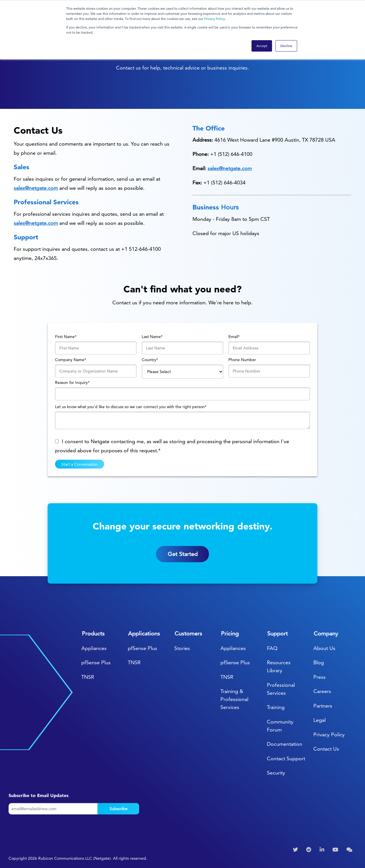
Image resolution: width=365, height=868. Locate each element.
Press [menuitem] (320, 677)
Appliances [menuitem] (94, 648)
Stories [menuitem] (182, 648)
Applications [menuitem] (144, 633)
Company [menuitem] (326, 633)
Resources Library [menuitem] (279, 666)
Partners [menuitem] (323, 706)
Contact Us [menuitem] (326, 749)
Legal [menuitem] (320, 720)
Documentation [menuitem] (285, 744)
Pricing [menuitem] (230, 633)
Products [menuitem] (93, 633)
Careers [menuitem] (322, 691)
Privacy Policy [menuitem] (329, 734)
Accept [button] (262, 46)
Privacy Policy (215, 19)
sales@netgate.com (36, 188)
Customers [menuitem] (188, 633)
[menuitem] (296, 850)
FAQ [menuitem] (272, 648)
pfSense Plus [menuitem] (96, 662)
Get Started (183, 563)
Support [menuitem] (277, 633)
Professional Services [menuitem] (281, 689)
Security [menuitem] (276, 773)
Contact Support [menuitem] (286, 758)
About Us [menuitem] (324, 648)
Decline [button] (286, 46)
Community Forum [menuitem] (280, 726)
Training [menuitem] (276, 707)
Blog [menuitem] (319, 662)
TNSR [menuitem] (88, 677)
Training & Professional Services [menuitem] (234, 699)
